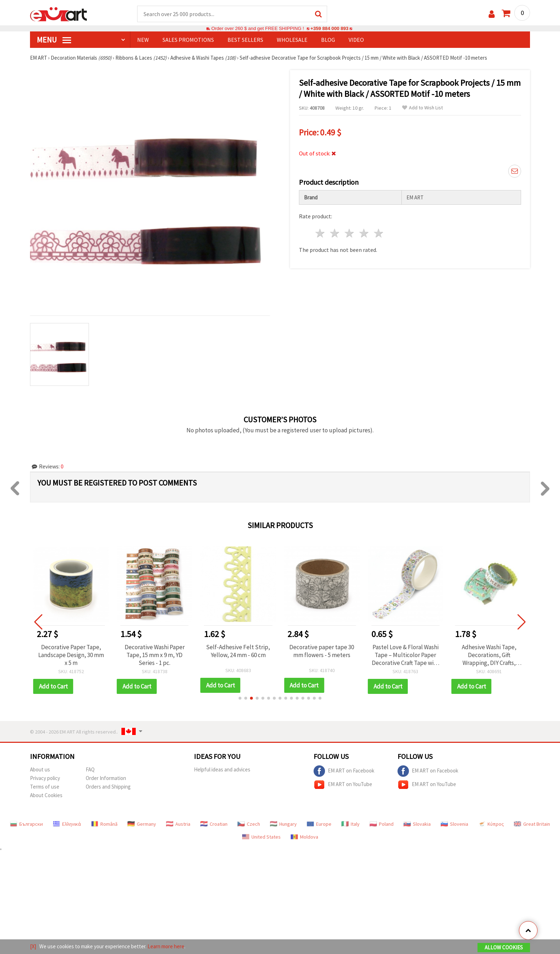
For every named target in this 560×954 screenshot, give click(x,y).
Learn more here (166, 946)
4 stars (364, 233)
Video (356, 40)
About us (40, 769)
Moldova (304, 837)
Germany (142, 824)
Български (26, 824)
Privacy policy (45, 778)
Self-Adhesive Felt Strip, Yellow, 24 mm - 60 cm (238, 651)
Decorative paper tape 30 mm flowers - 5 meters (322, 651)
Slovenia (454, 824)
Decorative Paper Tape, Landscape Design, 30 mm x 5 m (71, 655)
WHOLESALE (292, 40)
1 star (321, 233)
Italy (351, 824)
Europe (319, 824)
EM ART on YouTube (343, 785)
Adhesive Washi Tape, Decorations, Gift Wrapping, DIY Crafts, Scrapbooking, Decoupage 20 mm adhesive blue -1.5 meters (489, 655)
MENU (54, 40)
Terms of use (45, 787)
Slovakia (417, 824)
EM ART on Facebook (344, 771)
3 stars (350, 233)
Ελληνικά (67, 824)
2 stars (335, 233)
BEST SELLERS (245, 40)
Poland (382, 824)
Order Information (106, 778)
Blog (328, 40)
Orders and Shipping (108, 787)
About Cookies (46, 795)
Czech (249, 824)
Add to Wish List (422, 108)
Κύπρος (491, 824)
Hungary (283, 824)
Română (104, 824)
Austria (178, 824)
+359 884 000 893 (329, 28)
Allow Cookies (504, 947)
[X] (33, 946)
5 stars (379, 233)
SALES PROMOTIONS (188, 40)
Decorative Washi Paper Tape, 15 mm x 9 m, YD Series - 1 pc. (155, 655)
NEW (143, 40)
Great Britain (532, 824)
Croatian (214, 824)
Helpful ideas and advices (222, 769)
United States (261, 837)
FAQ (90, 769)
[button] (240, 698)
